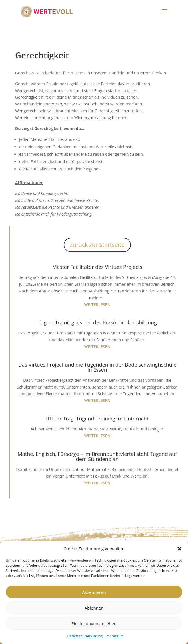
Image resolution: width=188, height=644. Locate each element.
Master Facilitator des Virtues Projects (97, 267)
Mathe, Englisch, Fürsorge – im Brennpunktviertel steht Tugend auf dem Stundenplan (97, 456)
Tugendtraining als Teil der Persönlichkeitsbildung (97, 322)
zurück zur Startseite (97, 245)
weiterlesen (97, 305)
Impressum (114, 636)
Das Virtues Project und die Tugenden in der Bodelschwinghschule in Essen (97, 367)
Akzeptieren (94, 592)
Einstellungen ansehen (94, 623)
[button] (179, 549)
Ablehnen (94, 608)
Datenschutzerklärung (85, 636)
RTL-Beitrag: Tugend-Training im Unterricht (97, 419)
